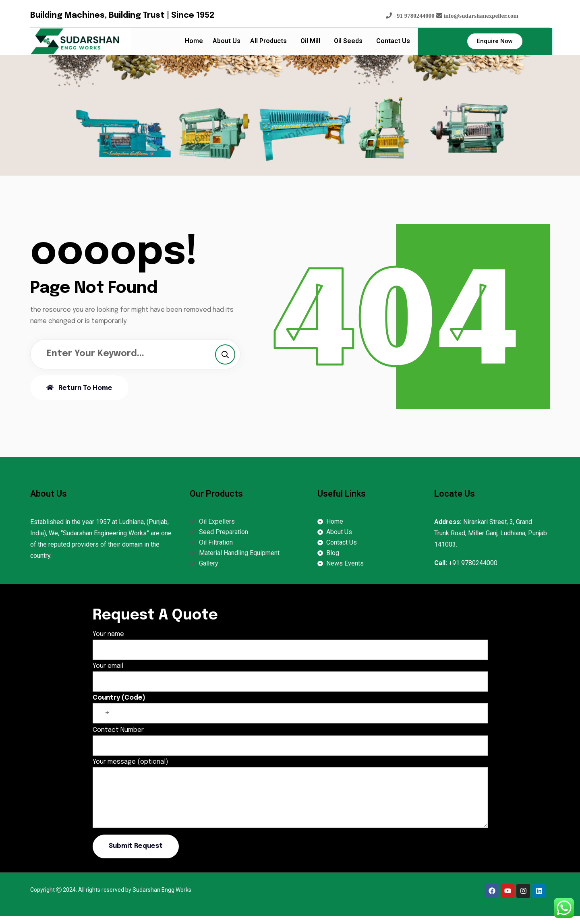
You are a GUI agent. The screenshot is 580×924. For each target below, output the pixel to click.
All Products (268, 41)
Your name (290, 642)
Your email (290, 674)
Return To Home (79, 388)
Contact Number (290, 738)
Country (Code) (290, 705)
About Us (227, 41)
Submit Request (136, 846)
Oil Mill (310, 41)
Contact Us (393, 41)
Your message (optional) (290, 794)
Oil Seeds (348, 41)
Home (194, 41)
